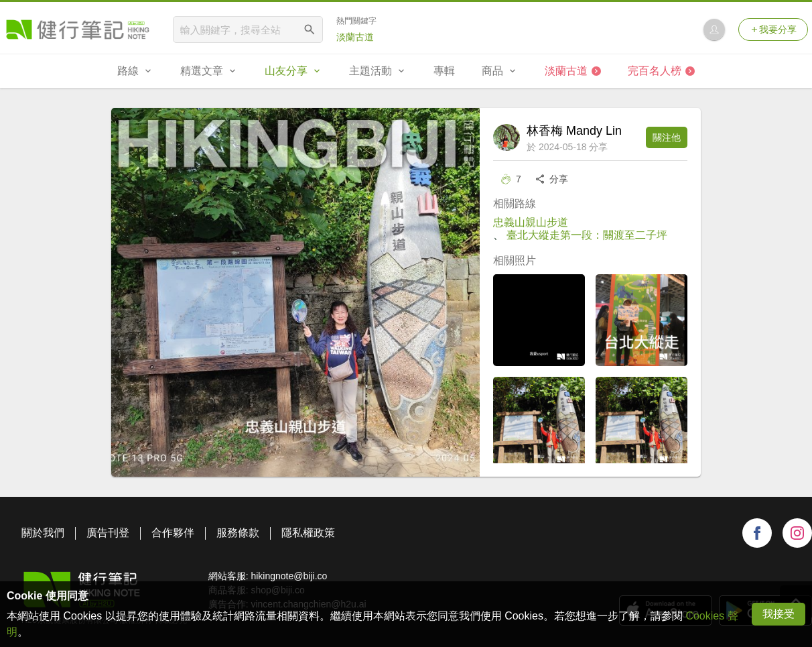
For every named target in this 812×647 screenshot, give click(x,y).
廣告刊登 (108, 533)
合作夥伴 (173, 533)
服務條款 (238, 533)
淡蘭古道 (355, 37)
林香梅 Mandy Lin (574, 131)
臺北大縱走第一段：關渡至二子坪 (587, 235)
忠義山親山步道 (531, 222)
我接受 (779, 614)
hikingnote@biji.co (289, 576)
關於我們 (43, 533)
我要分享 (773, 30)
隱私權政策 (308, 533)
